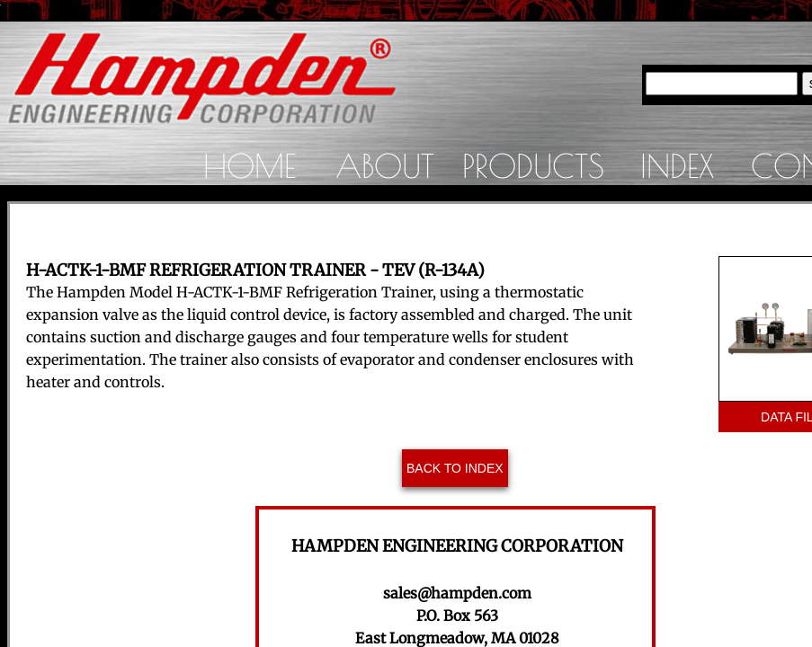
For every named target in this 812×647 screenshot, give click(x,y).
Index (677, 165)
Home (250, 165)
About (385, 165)
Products (533, 165)
